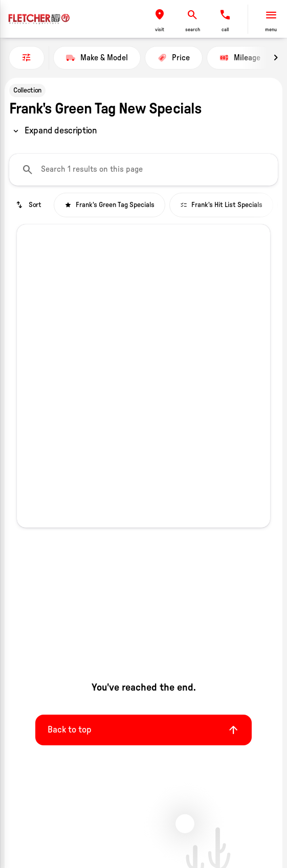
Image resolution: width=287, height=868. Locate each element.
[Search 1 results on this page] (143, 170)
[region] (54, 131)
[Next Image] (276, 58)
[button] (160, 19)
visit (160, 30)
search (193, 30)
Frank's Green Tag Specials (109, 205)
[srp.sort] (29, 205)
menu (271, 30)
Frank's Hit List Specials (221, 205)
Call (225, 30)
